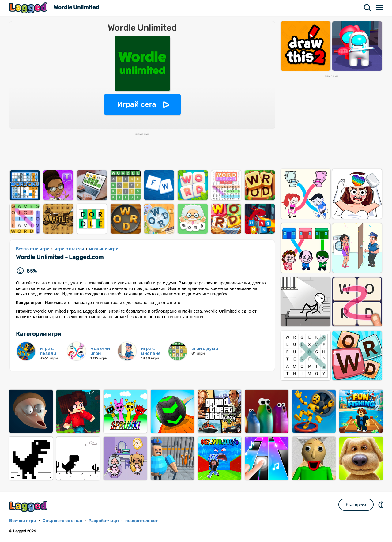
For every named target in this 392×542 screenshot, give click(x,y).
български (356, 505)
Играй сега (137, 104)
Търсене (367, 8)
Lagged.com (29, 506)
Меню (380, 8)
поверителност (141, 521)
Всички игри (23, 521)
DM (381, 505)
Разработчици (104, 521)
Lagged (29, 8)
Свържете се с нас (62, 521)
